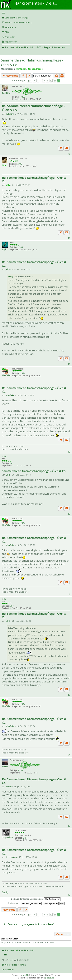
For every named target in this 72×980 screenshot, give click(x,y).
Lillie (4, 456)
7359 (23, 97)
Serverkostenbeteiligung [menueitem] (17, 22)
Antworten (10, 76)
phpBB (25, 975)
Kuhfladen (21, 69)
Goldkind (6, 93)
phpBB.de (50, 978)
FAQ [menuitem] (7, 32)
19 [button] (51, 81)
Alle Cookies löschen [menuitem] (15, 965)
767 (12, 463)
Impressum (8, 969)
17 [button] (44, 81)
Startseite (10, 47)
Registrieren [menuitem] (11, 42)
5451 (25, 838)
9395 (21, 770)
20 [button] (55, 81)
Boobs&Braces (35, 69)
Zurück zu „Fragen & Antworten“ (29, 924)
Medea (5, 767)
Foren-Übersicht (26, 47)
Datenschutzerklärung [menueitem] (16, 18)
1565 (21, 247)
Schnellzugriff (35, 13)
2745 (20, 164)
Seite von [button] (29, 81)
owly (4, 165)
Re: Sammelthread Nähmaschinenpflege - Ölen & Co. (33, 108)
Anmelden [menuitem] (10, 37)
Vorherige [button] (35, 81)
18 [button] (47, 81)
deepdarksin (7, 837)
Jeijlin (5, 249)
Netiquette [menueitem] (10, 27)
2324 (23, 373)
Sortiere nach (24, 903)
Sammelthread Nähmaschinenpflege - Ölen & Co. (34, 471)
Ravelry (5, 892)
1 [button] (38, 81)
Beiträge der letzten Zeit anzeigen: (36, 899)
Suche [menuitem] (3, 53)
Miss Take (6, 375)
